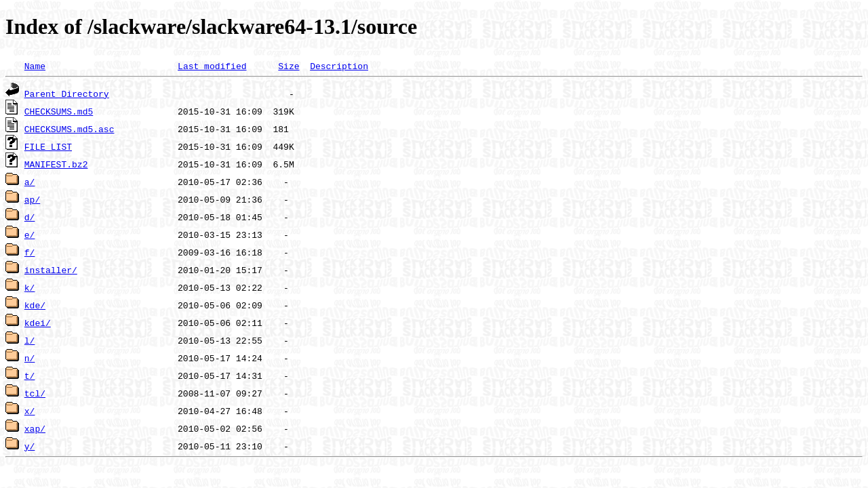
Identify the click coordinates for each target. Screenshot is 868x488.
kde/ (35, 305)
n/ (30, 358)
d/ (30, 217)
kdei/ (38, 323)
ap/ (32, 199)
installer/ (51, 270)
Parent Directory (67, 94)
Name (35, 66)
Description (339, 66)
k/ (30, 287)
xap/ (35, 428)
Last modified (212, 66)
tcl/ (35, 393)
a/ (30, 182)
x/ (30, 411)
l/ (30, 340)
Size (289, 66)
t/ (30, 375)
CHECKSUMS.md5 (59, 111)
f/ (30, 252)
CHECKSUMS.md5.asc (70, 129)
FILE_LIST (48, 146)
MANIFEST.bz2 (56, 164)
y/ (30, 446)
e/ (30, 235)
